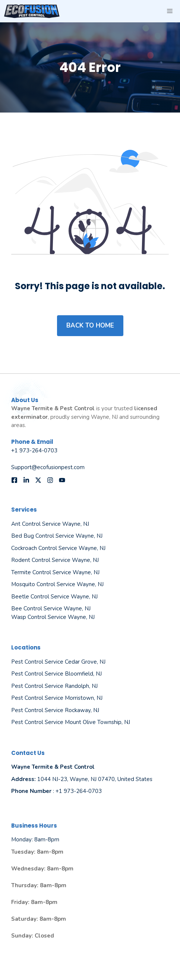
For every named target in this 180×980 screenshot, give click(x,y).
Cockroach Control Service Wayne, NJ (58, 548)
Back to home (90, 325)
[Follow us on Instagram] (50, 480)
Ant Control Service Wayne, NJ (50, 524)
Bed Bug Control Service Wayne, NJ (57, 536)
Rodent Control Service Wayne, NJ (55, 560)
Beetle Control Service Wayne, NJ (54, 597)
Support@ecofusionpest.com (48, 467)
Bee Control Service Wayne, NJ (51, 608)
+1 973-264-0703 (34, 451)
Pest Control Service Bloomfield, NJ (56, 674)
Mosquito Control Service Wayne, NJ (57, 584)
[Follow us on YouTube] (62, 480)
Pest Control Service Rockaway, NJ (55, 710)
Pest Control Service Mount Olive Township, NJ (71, 722)
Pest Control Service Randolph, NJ (54, 686)
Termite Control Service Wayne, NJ (55, 572)
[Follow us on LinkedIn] (26, 480)
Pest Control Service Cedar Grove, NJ (58, 662)
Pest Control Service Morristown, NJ (57, 698)
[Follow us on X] (38, 480)
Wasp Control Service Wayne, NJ (53, 617)
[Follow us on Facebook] (14, 480)
